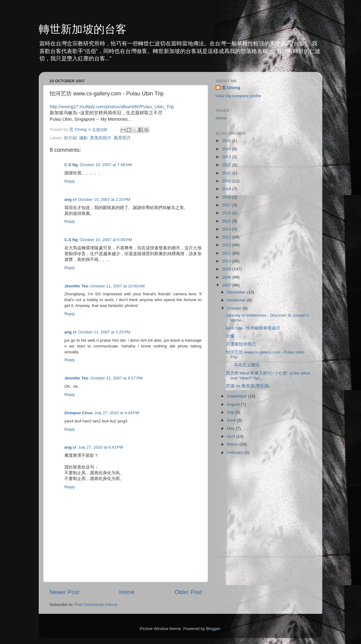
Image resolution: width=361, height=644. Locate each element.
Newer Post (64, 592)
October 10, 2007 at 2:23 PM (104, 199)
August (234, 404)
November (237, 300)
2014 (227, 229)
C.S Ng (71, 165)
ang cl (70, 199)
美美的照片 (101, 138)
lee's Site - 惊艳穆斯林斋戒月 (253, 328)
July (231, 412)
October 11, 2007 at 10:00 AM (117, 286)
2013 (227, 237)
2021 (227, 173)
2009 (227, 269)
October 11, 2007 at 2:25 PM (104, 332)
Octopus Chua (78, 413)
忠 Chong (231, 88)
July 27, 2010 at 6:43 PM (100, 447)
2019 (227, 189)
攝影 (84, 138)
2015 (227, 221)
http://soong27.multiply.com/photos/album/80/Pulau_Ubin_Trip (112, 107)
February (236, 452)
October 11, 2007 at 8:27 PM (116, 378)
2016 (227, 213)
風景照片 (122, 138)
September (238, 396)
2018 (227, 197)
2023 (227, 157)
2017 (227, 205)
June (232, 420)
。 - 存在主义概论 (243, 365)
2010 (227, 261)
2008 (227, 277)
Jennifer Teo (76, 286)
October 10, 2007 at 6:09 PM (106, 240)
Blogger (213, 629)
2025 (227, 141)
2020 (227, 181)
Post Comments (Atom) (96, 605)
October (235, 308)
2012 (227, 245)
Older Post (188, 592)
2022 (227, 165)
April (232, 436)
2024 (227, 149)
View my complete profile (238, 96)
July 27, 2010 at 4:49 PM (117, 413)
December (237, 292)
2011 (227, 253)
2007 (227, 285)
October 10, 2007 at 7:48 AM (106, 165)
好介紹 (70, 138)
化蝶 (230, 336)
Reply (70, 181)
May (231, 428)
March (233, 444)
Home (127, 592)
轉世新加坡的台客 (83, 29)
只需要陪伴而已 (241, 344)
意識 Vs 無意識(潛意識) (248, 386)
